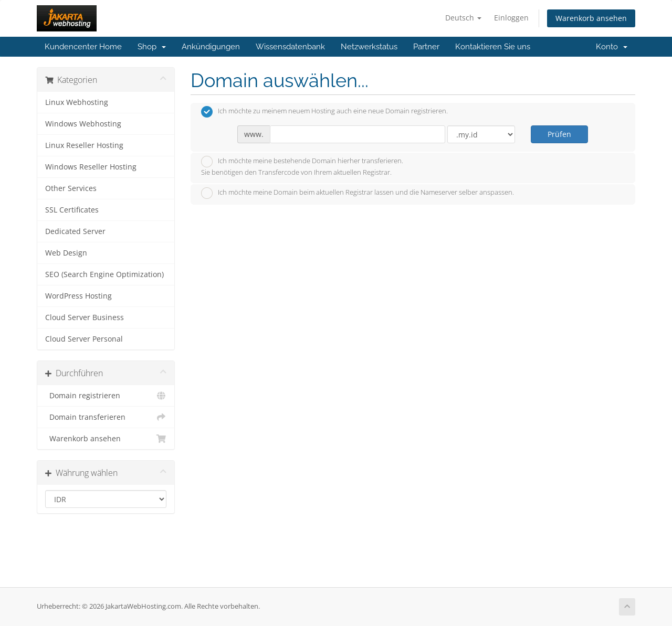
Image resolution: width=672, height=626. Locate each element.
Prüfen (559, 134)
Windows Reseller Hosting (91, 167)
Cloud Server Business (85, 317)
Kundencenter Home (83, 47)
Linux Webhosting (77, 102)
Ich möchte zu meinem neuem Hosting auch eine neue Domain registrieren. (324, 112)
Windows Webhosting (83, 124)
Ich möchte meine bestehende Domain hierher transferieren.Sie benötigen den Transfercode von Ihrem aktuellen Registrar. (302, 166)
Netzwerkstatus (369, 47)
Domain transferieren (106, 417)
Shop (152, 47)
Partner (426, 47)
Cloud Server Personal (84, 339)
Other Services (71, 188)
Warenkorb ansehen (591, 18)
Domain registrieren (106, 396)
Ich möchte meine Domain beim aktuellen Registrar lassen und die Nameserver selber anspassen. (358, 193)
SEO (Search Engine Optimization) (104, 274)
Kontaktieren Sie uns (493, 47)
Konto (612, 47)
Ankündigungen (211, 47)
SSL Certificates (72, 210)
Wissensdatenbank (290, 47)
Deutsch (463, 18)
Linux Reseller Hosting (84, 145)
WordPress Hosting (78, 296)
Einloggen (511, 18)
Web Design (66, 253)
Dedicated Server (75, 231)
